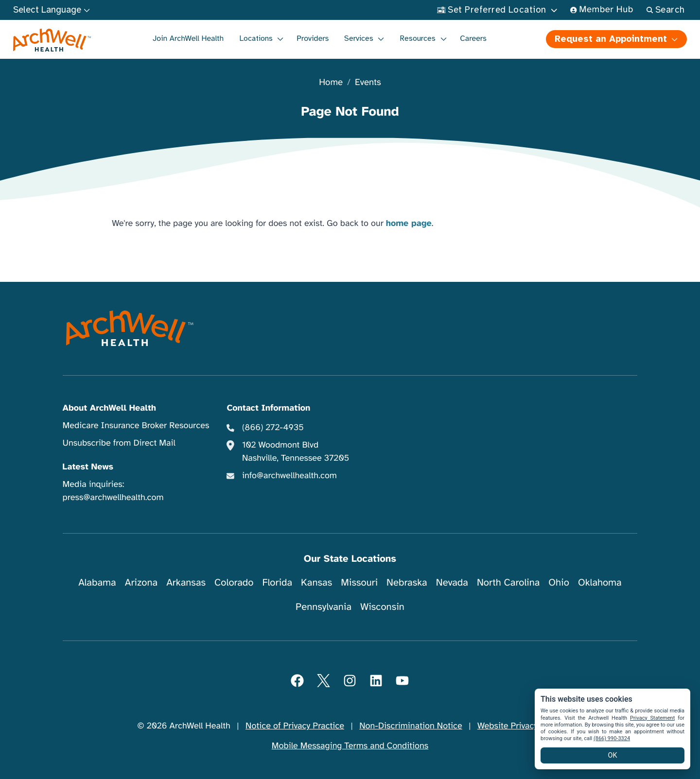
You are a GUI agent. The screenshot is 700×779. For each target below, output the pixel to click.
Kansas (316, 582)
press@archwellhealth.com (113, 498)
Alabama (97, 582)
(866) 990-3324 (612, 738)
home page (409, 224)
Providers (313, 38)
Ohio (559, 582)
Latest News (88, 467)
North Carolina (508, 582)
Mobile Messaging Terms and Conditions (350, 746)
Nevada (452, 582)
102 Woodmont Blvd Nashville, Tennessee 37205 (296, 452)
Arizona (141, 582)
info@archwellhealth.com (289, 476)
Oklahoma (600, 582)
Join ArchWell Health (188, 38)
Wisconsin (382, 607)
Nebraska (407, 582)
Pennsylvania (324, 607)
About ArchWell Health (109, 408)
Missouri (359, 582)
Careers (473, 38)
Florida (277, 582)
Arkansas (186, 582)
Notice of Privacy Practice (295, 726)
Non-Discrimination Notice (411, 726)
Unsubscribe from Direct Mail (119, 443)
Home (331, 83)
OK (613, 755)
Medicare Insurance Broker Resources (136, 426)
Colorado (234, 582)
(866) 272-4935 (273, 428)
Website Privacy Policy (520, 726)
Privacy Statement (652, 718)
